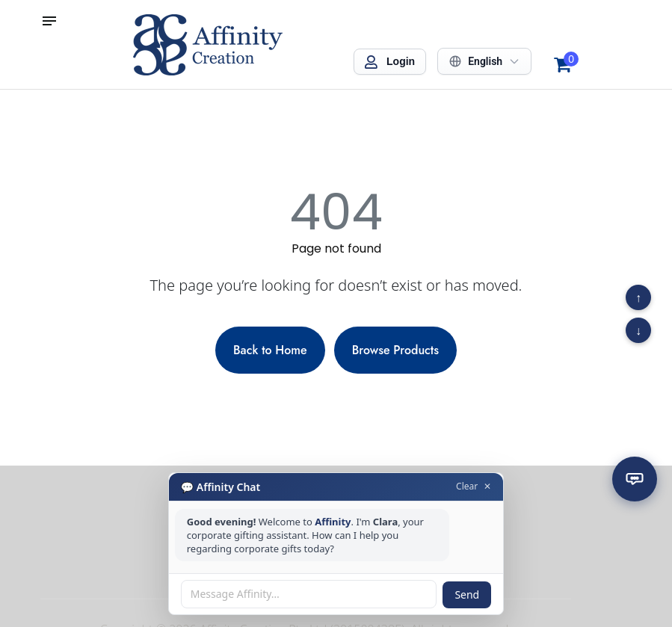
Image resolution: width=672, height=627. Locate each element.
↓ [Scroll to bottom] (638, 330)
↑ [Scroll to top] (638, 297)
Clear (467, 487)
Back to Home (270, 350)
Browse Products (395, 350)
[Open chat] (635, 478)
